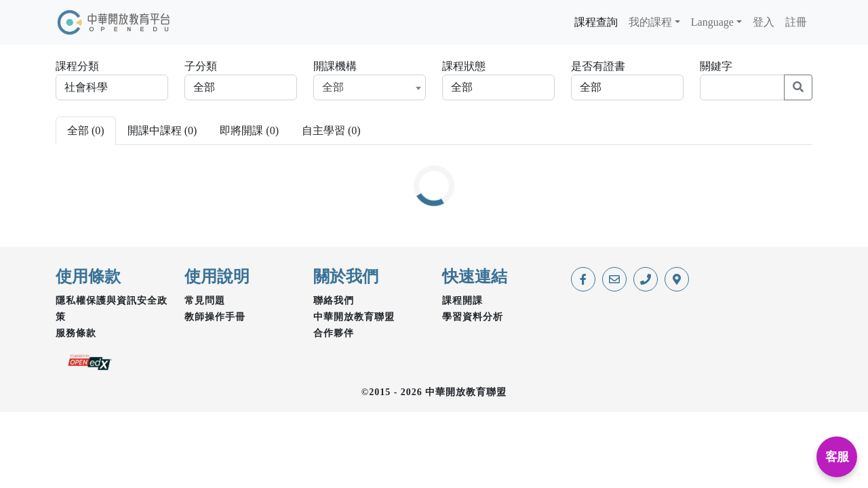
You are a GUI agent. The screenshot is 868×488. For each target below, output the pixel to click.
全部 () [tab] (86, 131)
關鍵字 (716, 66)
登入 (764, 22)
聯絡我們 (334, 301)
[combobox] (370, 87)
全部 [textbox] (333, 87)
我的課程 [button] (650, 22)
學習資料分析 (473, 317)
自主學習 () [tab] (331, 131)
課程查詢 (596, 22)
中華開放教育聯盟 (354, 317)
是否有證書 (598, 66)
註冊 (796, 22)
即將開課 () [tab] (249, 131)
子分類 (201, 66)
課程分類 (77, 66)
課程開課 (462, 301)
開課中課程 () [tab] (162, 131)
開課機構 (335, 66)
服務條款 (76, 333)
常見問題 (205, 301)
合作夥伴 (334, 333)
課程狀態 (464, 66)
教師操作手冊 (215, 317)
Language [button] (712, 22)
